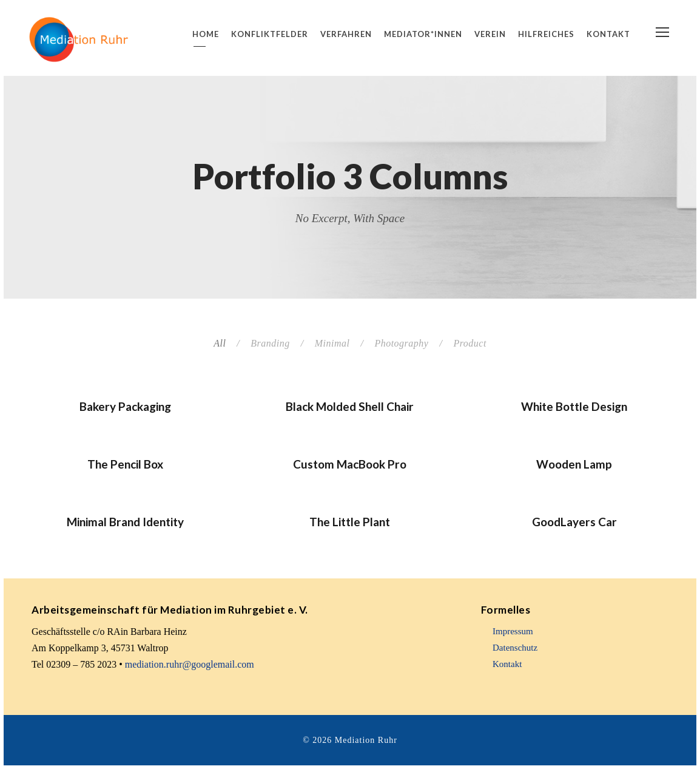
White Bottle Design (574, 406)
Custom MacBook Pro (350, 464)
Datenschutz (515, 648)
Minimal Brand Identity (125, 522)
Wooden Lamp (574, 464)
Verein (490, 34)
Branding (270, 343)
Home (206, 34)
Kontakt (608, 34)
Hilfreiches (546, 34)
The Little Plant (350, 522)
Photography (401, 343)
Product (469, 343)
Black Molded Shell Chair (350, 406)
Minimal (332, 343)
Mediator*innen (423, 34)
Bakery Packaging (125, 406)
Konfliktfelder (270, 34)
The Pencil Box (125, 464)
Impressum (513, 631)
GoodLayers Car (574, 522)
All (220, 343)
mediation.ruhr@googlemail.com (190, 664)
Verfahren (346, 34)
